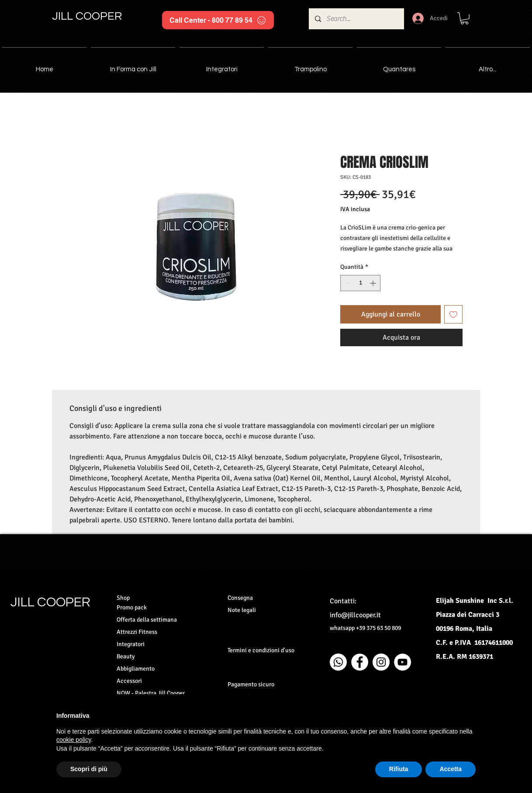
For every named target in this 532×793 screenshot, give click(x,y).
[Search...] (356, 19)
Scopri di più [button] (89, 769)
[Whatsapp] (338, 662)
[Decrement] (347, 283)
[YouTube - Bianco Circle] (402, 662)
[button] (465, 18)
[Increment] (374, 283)
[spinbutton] (360, 283)
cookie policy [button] (74, 740)
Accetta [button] (451, 769)
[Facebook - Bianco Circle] (360, 662)
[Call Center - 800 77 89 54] (218, 20)
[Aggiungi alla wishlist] (453, 314)
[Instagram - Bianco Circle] (381, 662)
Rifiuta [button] (399, 769)
